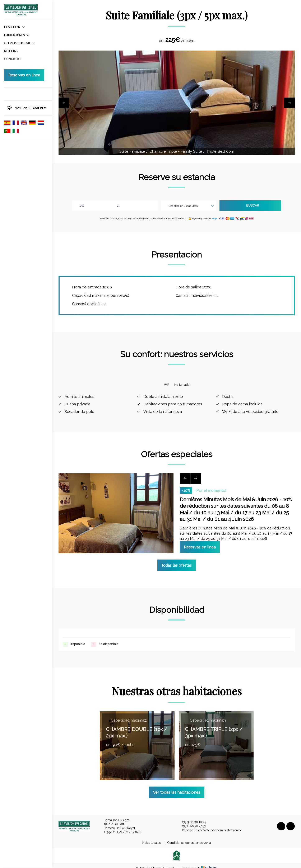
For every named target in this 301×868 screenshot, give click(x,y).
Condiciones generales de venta (189, 838)
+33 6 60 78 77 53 (191, 822)
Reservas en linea (24, 75)
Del (82, 206)
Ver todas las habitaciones (177, 788)
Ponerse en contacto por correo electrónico (210, 826)
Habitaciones (17, 35)
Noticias (11, 51)
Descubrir (14, 27)
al (118, 206)
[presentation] (64, 103)
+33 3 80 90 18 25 (192, 818)
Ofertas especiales (19, 43)
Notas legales (152, 838)
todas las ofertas (177, 561)
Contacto (12, 59)
